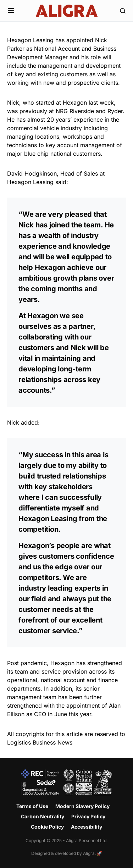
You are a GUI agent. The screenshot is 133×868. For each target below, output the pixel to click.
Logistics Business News (40, 742)
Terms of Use (32, 806)
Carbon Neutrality (43, 816)
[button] (11, 11)
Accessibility (87, 827)
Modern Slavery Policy (82, 806)
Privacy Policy (88, 816)
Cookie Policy (47, 827)
